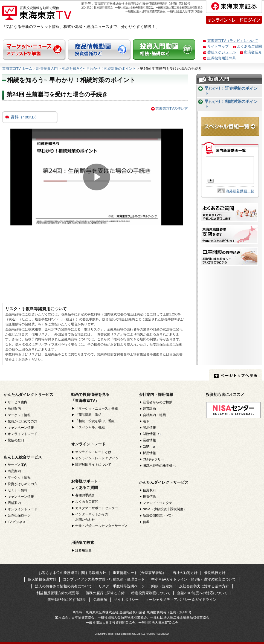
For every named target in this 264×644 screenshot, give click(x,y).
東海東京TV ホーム (17, 69)
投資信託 (149, 497)
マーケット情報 (19, 415)
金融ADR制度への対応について (202, 593)
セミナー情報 (18, 490)
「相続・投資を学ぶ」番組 (95, 421)
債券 (146, 522)
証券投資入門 (47, 69)
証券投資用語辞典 (222, 58)
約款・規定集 (162, 586)
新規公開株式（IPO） (159, 515)
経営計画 (149, 408)
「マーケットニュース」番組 (97, 408)
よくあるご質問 (249, 46)
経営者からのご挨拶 (158, 402)
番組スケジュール (222, 52)
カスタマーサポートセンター (97, 508)
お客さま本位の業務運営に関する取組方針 (72, 573)
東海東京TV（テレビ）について (233, 41)
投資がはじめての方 (22, 421)
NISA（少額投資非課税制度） (165, 509)
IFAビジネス (17, 522)
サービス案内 (18, 402)
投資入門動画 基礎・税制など (165, 50)
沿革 (146, 421)
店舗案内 (14, 503)
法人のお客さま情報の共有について (63, 586)
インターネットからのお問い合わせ (92, 517)
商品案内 (14, 408)
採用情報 (149, 453)
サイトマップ (218, 46)
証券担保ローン (19, 515)
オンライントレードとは (93, 452)
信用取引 (149, 490)
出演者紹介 (253, 52)
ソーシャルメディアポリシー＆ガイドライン (181, 600)
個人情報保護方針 (42, 579)
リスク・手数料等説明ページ (122, 586)
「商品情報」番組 (88, 415)
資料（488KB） (25, 117)
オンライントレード (22, 434)
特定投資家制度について (151, 593)
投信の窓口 (16, 440)
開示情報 (149, 428)
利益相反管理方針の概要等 (58, 593)
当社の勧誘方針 (185, 573)
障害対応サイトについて (93, 465)
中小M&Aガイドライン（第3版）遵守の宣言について (193, 579)
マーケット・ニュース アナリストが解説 (34, 50)
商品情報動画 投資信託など (100, 50)
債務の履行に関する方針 (105, 593)
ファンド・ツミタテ (158, 503)
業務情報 (149, 440)
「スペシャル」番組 (90, 427)
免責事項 (100, 600)
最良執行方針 (215, 573)
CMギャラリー (154, 459)
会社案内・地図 (154, 415)
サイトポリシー (126, 600)
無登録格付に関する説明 (67, 600)
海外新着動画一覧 (240, 191)
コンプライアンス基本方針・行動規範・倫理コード (104, 579)
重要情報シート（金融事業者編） (139, 573)
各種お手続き (85, 495)
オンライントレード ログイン (97, 458)
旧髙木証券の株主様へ (159, 466)
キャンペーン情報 (21, 428)
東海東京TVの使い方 (172, 109)
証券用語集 (83, 550)
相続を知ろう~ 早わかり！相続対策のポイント (99, 69)
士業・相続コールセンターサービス (101, 526)
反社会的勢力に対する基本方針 (204, 586)
